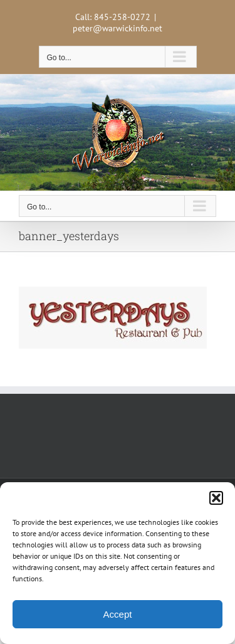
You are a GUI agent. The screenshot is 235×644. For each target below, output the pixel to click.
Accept (118, 614)
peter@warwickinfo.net (118, 28)
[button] (216, 498)
